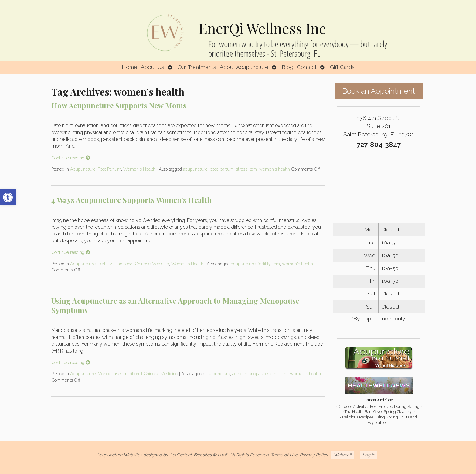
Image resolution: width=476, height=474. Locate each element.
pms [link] (274, 374)
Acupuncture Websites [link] (119, 455)
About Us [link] (153, 67)
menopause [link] (256, 374)
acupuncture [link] (195, 169)
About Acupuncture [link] (244, 67)
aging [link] (237, 374)
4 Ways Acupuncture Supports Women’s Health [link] (131, 200)
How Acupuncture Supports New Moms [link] (119, 105)
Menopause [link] (109, 374)
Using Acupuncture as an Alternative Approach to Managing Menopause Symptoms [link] (175, 305)
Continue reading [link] (71, 158)
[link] (8, 197)
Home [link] (129, 67)
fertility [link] (264, 264)
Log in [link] (369, 455)
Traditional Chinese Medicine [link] (141, 264)
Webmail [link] (343, 455)
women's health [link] (274, 169)
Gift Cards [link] (342, 67)
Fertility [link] (105, 264)
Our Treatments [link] (197, 67)
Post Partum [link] (109, 169)
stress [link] (242, 169)
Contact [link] (307, 67)
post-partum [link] (222, 169)
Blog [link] (287, 67)
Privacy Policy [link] (314, 455)
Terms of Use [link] (284, 455)
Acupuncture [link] (83, 169)
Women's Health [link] (139, 169)
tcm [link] (253, 169)
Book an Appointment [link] (379, 91)
